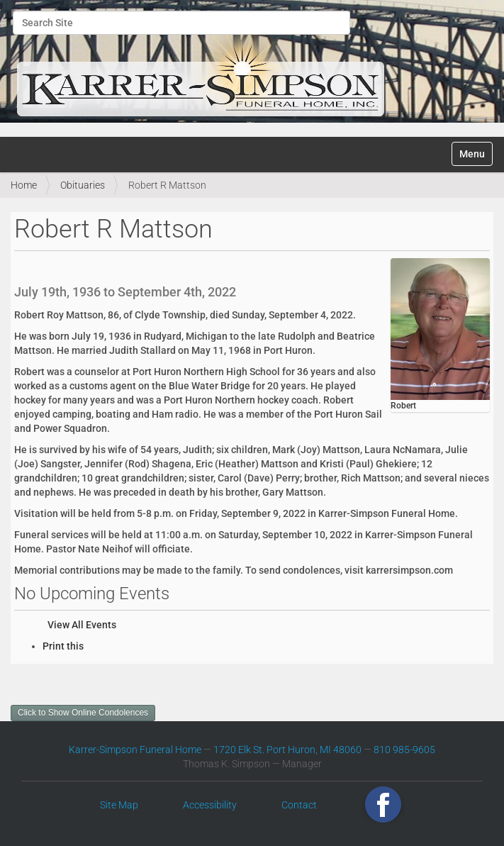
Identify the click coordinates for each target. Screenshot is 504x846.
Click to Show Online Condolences (83, 713)
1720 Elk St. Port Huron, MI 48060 (287, 750)
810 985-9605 (404, 750)
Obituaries (83, 185)
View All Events (82, 625)
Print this (63, 646)
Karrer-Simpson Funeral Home (135, 750)
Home (24, 185)
